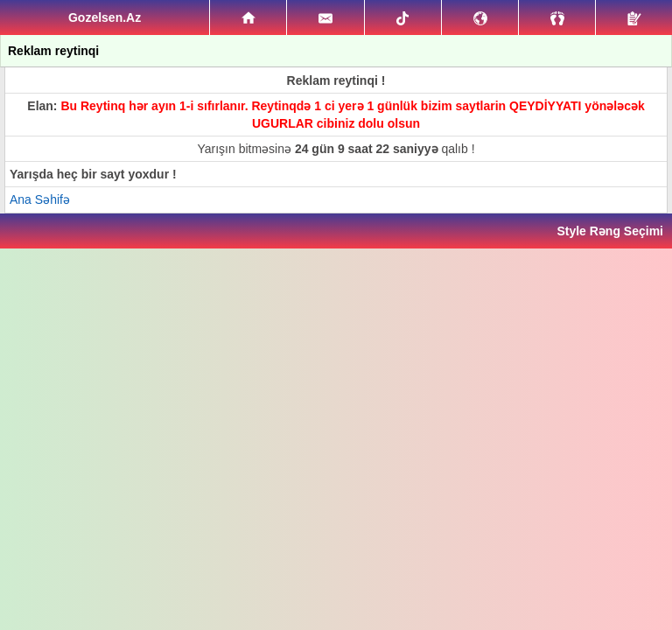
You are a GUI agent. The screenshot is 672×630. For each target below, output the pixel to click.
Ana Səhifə (40, 199)
